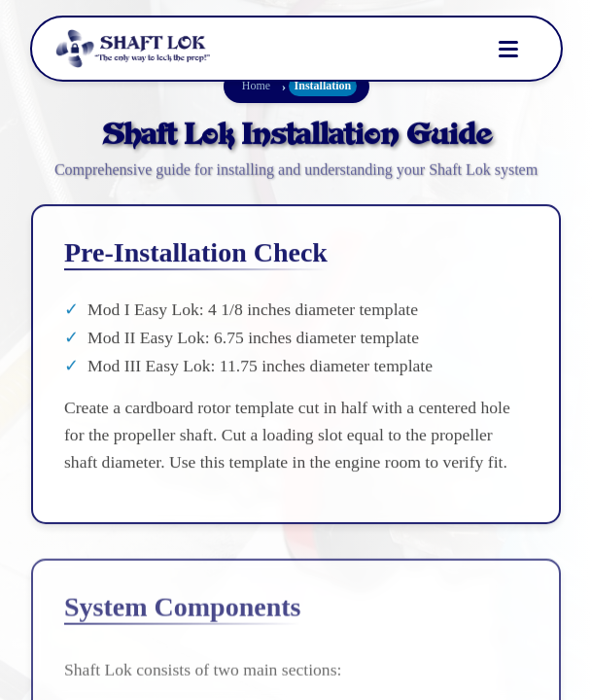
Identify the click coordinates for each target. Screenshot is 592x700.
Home (255, 86)
